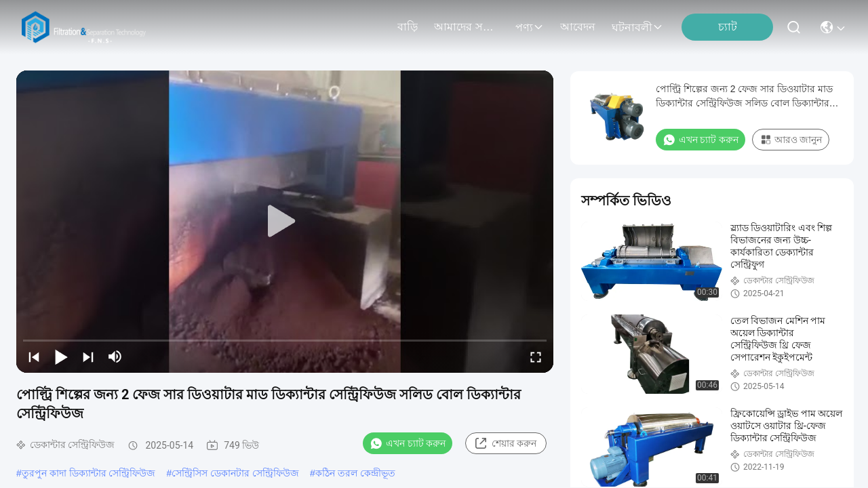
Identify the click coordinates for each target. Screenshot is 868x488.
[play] (285, 222)
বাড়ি (408, 27)
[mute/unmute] (115, 357)
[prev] (34, 357)
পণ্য (530, 27)
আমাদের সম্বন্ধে (467, 27)
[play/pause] (61, 357)
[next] (88, 357)
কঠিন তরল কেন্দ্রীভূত (355, 473)
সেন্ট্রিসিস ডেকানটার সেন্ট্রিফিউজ (235, 473)
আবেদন (578, 27)
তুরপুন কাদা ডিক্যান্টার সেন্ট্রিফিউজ (89, 473)
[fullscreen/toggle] (536, 357)
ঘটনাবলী (637, 27)
